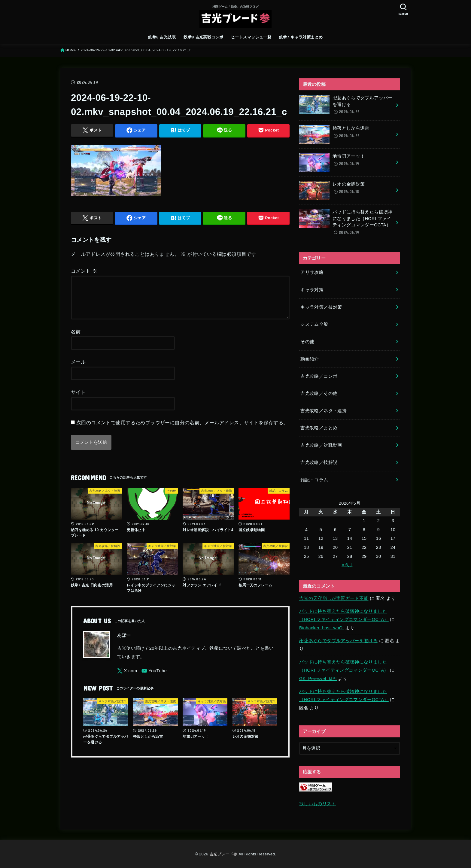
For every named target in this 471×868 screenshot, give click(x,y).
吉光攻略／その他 (319, 393)
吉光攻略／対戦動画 (321, 445)
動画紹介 (310, 359)
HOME (71, 50)
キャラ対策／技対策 (321, 307)
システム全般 (314, 324)
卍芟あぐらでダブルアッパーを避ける (338, 641)
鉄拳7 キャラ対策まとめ (301, 37)
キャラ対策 (312, 290)
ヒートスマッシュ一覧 (251, 37)
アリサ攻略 (312, 272)
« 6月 (347, 565)
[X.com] (127, 678)
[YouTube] (154, 678)
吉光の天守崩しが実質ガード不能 (334, 598)
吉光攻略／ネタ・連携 (324, 411)
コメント (84, 271)
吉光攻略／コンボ (319, 376)
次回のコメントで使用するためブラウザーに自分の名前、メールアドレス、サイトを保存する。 (182, 430)
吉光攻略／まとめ (319, 428)
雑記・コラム (314, 480)
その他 (307, 342)
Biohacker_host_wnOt (322, 628)
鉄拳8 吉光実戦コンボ (203, 37)
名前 (76, 339)
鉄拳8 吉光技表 (162, 37)
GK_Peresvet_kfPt (318, 679)
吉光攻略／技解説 (319, 462)
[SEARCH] (403, 9)
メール (78, 369)
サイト (78, 399)
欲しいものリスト (318, 804)
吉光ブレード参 (223, 854)
